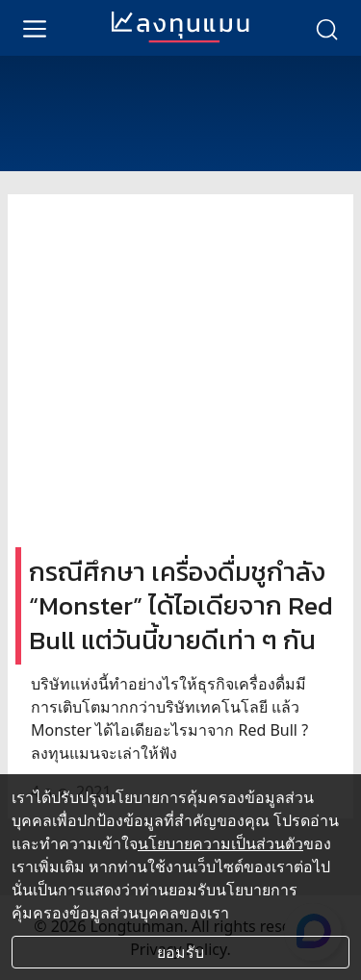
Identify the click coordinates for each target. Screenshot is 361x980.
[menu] (35, 28)
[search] (326, 28)
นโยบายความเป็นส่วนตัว (220, 843)
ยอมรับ (180, 952)
